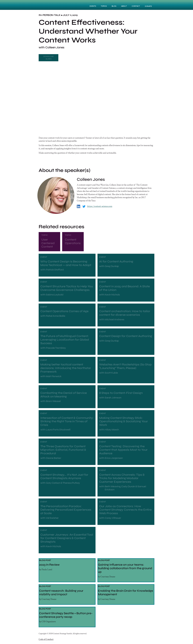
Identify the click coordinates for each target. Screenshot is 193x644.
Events (93, 6)
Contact (136, 6)
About (124, 6)
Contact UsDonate (47, 642)
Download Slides (49, 58)
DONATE (148, 6)
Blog (114, 6)
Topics (104, 6)
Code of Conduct (46, 639)
